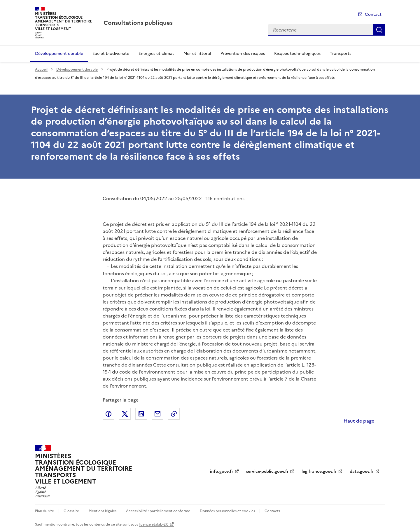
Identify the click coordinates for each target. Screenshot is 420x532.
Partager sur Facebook (108, 414)
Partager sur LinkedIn (141, 414)
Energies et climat (156, 54)
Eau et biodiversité (111, 54)
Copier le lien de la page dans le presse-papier (174, 414)
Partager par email (157, 414)
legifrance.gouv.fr (319, 471)
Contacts (272, 511)
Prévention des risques (243, 54)
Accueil (41, 69)
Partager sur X (125, 414)
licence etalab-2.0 (154, 524)
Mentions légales (103, 511)
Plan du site (44, 511)
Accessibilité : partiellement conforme (158, 511)
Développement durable (59, 54)
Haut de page (358, 421)
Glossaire (71, 511)
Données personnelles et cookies (227, 511)
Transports (341, 54)
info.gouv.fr (222, 471)
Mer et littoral (197, 54)
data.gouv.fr (362, 471)
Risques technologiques (297, 54)
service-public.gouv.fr (267, 471)
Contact (373, 14)
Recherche (379, 30)
